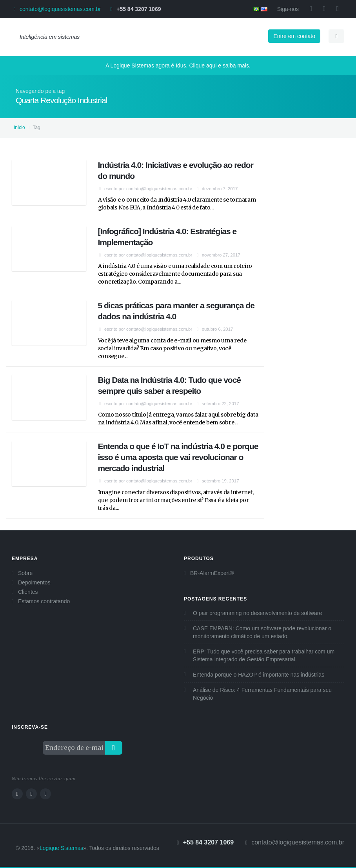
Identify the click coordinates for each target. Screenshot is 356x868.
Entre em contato (294, 36)
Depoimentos (34, 582)
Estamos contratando (44, 601)
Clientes (28, 592)
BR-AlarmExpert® (212, 573)
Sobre (25, 573)
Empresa (25, 559)
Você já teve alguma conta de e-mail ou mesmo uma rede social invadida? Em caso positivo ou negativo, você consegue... (172, 348)
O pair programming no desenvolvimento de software (257, 613)
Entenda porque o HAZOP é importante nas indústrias (259, 675)
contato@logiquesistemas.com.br (60, 9)
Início (19, 127)
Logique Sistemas (61, 848)
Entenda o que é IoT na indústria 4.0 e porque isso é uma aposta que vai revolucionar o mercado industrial (178, 457)
